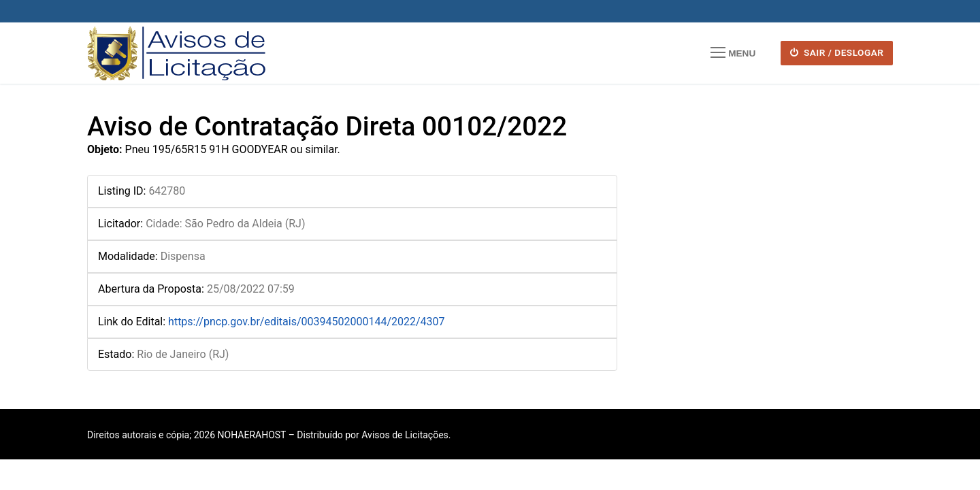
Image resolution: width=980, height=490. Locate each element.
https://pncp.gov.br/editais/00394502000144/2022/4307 (307, 322)
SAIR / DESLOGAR (837, 52)
